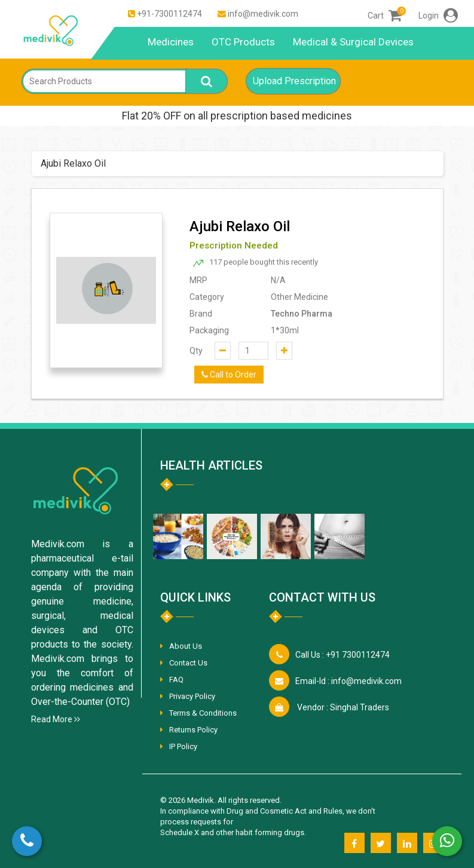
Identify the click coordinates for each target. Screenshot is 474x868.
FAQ (176, 680)
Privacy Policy (192, 696)
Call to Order (229, 375)
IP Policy (183, 746)
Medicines (171, 42)
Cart (385, 16)
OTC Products (243, 42)
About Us (186, 646)
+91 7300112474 (342, 655)
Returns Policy (193, 730)
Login (438, 16)
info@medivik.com (263, 14)
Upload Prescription (294, 81)
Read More (56, 719)
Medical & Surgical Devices (353, 42)
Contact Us (188, 663)
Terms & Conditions (203, 713)
